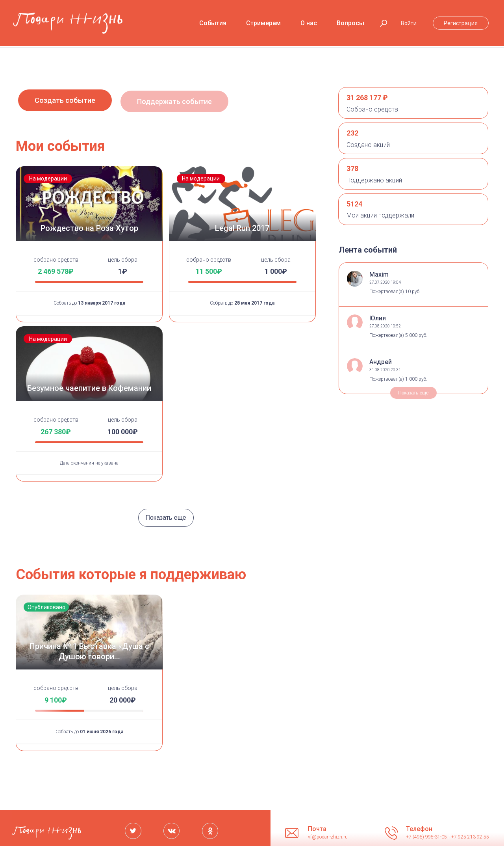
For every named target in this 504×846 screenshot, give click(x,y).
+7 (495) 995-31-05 (427, 834)
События (213, 23)
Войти (409, 23)
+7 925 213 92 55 (470, 834)
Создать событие (65, 103)
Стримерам (263, 23)
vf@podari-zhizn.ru (328, 834)
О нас (309, 23)
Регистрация (461, 23)
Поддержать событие (182, 103)
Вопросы (350, 23)
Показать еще (166, 515)
